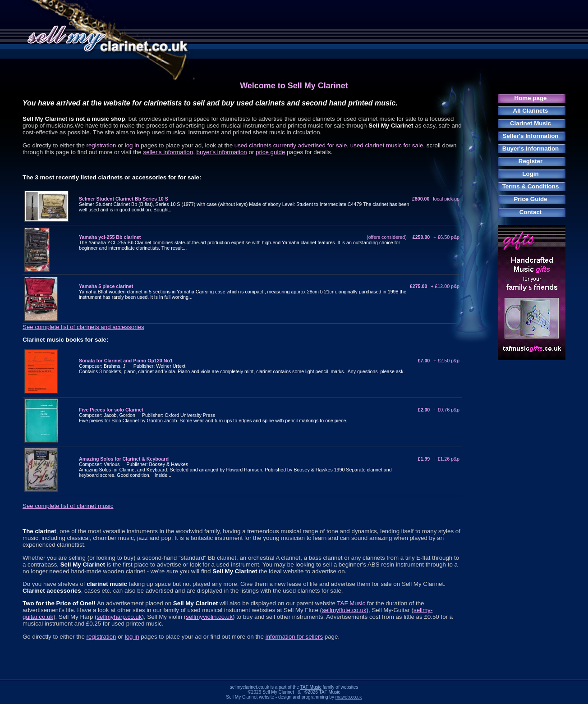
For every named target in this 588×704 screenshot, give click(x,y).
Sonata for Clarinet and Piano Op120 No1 (126, 361)
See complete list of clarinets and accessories (83, 327)
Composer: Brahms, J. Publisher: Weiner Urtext (132, 366)
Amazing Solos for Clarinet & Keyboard (124, 459)
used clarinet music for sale (387, 145)
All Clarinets (531, 111)
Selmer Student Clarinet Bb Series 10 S (124, 199)
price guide (270, 152)
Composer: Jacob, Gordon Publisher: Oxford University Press (147, 415)
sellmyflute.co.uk (344, 610)
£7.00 (439, 361)
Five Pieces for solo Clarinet (111, 410)
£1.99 (439, 459)
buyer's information (222, 152)
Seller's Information (531, 136)
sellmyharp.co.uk (119, 617)
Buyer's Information (531, 149)
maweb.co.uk (349, 697)
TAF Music (351, 603)
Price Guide (530, 199)
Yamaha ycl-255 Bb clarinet (110, 237)
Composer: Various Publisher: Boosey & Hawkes (133, 464)
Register (531, 161)
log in (132, 145)
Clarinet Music (531, 123)
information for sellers (294, 637)
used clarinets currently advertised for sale (291, 145)
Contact (531, 212)
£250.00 (436, 237)
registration (101, 145)
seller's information (168, 152)
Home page (531, 98)
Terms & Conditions (531, 186)
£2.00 (439, 410)
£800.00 (436, 199)
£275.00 (435, 286)
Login (530, 174)
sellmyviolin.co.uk (209, 617)
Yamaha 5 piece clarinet (106, 286)
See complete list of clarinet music (68, 506)
